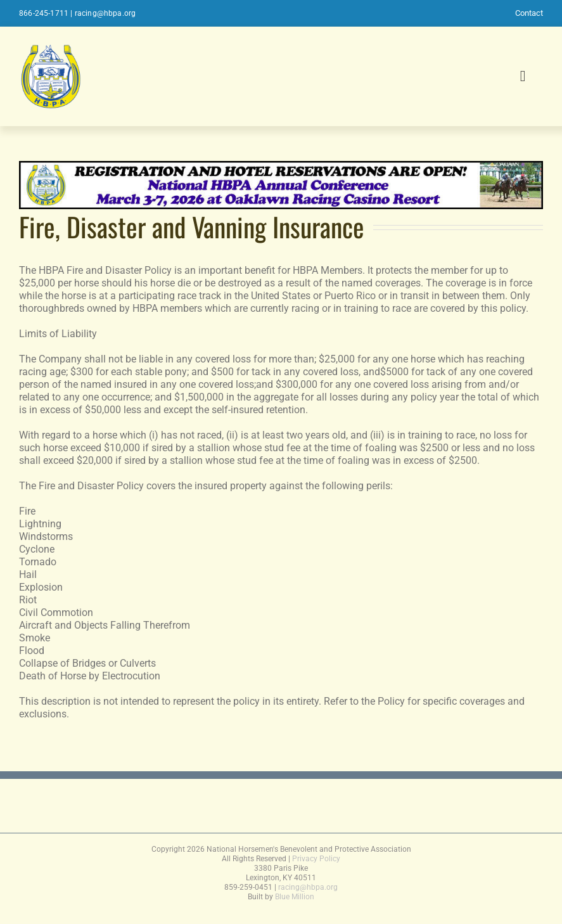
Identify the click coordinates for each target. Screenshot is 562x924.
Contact (529, 13)
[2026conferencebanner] (281, 167)
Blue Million (295, 897)
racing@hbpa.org (105, 13)
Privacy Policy (316, 859)
